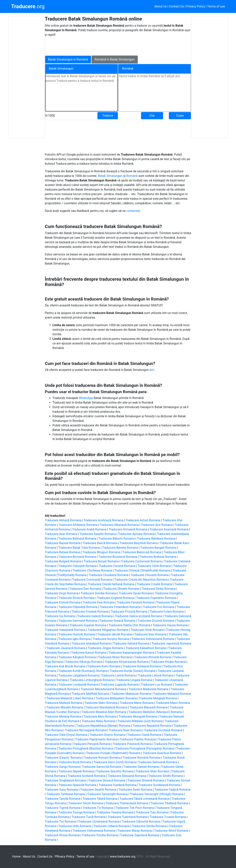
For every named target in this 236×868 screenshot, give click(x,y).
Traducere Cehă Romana (154, 566)
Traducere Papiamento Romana (96, 739)
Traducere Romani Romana (102, 758)
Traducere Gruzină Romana (156, 621)
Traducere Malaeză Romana (172, 694)
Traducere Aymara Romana (136, 534)
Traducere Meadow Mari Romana (104, 712)
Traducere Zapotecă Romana (140, 835)
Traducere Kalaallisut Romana (146, 648)
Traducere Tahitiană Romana (66, 794)
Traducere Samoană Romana (158, 762)
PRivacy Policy (64, 856)
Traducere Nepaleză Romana (152, 726)
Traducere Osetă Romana (144, 735)
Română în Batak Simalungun (115, 59)
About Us (161, 6)
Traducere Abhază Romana (63, 520)
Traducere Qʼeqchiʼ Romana (63, 758)
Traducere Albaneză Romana (119, 525)
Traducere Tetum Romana (86, 803)
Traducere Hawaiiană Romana (65, 630)
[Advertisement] (26, 77)
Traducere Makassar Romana (131, 694)
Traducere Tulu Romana (152, 812)
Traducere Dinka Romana (159, 589)
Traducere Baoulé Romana (63, 543)
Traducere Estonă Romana (63, 602)
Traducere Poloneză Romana (132, 744)
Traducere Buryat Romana (101, 561)
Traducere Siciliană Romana (86, 776)
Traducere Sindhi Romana (166, 776)
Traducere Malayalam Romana (116, 698)
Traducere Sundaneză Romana (159, 785)
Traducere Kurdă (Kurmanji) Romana (83, 671)
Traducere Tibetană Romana (169, 803)
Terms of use (216, 6)
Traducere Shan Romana (152, 771)
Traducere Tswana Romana (115, 812)
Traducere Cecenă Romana (117, 566)
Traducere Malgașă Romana (158, 698)
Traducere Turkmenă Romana (128, 817)
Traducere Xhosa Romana (62, 835)
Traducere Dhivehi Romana (121, 589)
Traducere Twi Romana (60, 821)
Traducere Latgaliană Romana (79, 675)
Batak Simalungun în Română (68, 59)
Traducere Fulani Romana (166, 612)
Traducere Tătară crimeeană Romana (144, 799)
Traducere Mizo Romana (100, 717)
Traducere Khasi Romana (115, 657)
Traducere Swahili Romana (98, 790)
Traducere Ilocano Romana (111, 639)
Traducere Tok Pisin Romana (134, 808)
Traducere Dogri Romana (62, 593)
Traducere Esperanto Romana (156, 598)
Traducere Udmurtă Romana (141, 821)
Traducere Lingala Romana (134, 680)
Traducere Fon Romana (159, 607)
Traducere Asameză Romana (169, 529)
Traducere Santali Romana (141, 767)
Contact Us (177, 6)
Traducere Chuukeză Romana (109, 575)
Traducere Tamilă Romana (63, 799)
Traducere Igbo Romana (74, 639)
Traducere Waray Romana (135, 831)
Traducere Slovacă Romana (107, 780)
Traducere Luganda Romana (120, 685)
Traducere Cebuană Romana (77, 566)
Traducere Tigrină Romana (63, 808)
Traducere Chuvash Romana (150, 575)
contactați (133, 211)
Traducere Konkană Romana (142, 666)
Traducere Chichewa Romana (92, 570)
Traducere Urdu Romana (75, 826)
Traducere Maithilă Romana (90, 694)
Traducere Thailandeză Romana (127, 803)
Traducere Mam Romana (101, 703)
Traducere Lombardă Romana (78, 685)
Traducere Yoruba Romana (100, 835)
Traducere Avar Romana (61, 534)
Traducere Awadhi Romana (98, 534)
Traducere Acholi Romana (143, 520)
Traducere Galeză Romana (95, 616)
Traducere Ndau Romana (98, 721)
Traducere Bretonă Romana (158, 557)
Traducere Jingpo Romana (106, 648)
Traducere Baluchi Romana (117, 539)
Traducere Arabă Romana (89, 529)
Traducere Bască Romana (100, 543)
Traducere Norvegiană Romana (86, 730)
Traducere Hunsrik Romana (77, 634)
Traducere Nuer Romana (125, 730)
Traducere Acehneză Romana (103, 520)
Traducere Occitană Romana (163, 730)
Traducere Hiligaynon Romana (108, 630)
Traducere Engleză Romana (115, 598)
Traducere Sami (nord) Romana (115, 762)
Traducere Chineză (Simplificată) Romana (142, 570)
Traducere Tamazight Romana (107, 794)
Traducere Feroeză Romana (135, 602)
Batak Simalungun (111, 176)
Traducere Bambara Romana (156, 539)
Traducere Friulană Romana (90, 612)
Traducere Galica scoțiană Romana (139, 616)
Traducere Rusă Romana (75, 762)
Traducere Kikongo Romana (84, 662)
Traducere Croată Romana (154, 584)
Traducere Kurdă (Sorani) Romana (132, 671)
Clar (152, 116)
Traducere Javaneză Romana (66, 648)
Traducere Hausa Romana (170, 625)
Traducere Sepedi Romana (76, 771)
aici (152, 370)
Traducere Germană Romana (78, 621)
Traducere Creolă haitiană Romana (111, 584)
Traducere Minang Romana (63, 717)
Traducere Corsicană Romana (92, 580)
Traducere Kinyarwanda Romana (127, 662)
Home (16, 856)
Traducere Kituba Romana (168, 662)
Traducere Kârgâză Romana (77, 657)
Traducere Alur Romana (157, 525)
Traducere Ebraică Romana (76, 598)
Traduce (108, 116)
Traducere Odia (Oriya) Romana (66, 735)
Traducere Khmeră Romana (152, 657)
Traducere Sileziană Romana (127, 776)
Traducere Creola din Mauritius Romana (141, 580)
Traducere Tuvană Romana (168, 817)
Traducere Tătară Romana (100, 799)
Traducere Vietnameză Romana (94, 831)
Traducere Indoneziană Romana (153, 639)
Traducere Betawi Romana (63, 552)
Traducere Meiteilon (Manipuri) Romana (155, 712)
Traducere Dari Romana (85, 589)
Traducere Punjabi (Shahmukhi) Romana (113, 753)
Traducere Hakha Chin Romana (129, 625)
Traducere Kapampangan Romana (131, 653)
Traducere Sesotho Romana (115, 771)
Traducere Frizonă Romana (129, 612)
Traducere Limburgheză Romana (92, 680)
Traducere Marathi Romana (65, 707)
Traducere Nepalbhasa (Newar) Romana (103, 726)
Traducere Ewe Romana (99, 602)
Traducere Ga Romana (60, 616)
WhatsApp (86, 398)
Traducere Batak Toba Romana (79, 548)
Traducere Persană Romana (92, 744)
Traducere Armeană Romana (128, 529)
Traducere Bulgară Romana (63, 561)
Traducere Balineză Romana (77, 539)
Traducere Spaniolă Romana (77, 785)
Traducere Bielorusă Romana (142, 552)
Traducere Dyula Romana (136, 593)
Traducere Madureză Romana (148, 689)
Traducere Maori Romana (173, 703)
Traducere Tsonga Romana (76, 812)
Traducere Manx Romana (137, 703)
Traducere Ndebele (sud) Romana (140, 721)
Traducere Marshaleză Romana (106, 707)
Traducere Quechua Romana (162, 753)
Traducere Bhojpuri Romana (101, 552)
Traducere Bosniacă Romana (118, 557)
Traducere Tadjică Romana (172, 790)
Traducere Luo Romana (157, 685)
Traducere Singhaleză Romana (65, 780)
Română (132, 176)
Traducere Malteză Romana (63, 703)
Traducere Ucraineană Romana (99, 821)
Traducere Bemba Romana (120, 548)
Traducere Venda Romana (149, 826)
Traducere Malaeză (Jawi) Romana (70, 698)
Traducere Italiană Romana (131, 643)
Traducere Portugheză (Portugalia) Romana (145, 748)
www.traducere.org (123, 856)
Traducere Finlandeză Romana (120, 607)
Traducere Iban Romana (150, 634)
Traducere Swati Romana (135, 790)
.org (28, 6)
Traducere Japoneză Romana (171, 643)
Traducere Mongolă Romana (138, 717)
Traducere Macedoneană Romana (104, 689)
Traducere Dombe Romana (99, 593)
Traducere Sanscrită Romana (102, 767)
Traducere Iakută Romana (115, 634)
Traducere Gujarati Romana (88, 625)
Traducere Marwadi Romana (148, 707)
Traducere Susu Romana (61, 790)
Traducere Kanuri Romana (88, 653)
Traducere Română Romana (142, 758)
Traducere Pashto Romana (138, 739)
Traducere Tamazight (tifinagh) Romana (157, 794)
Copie (180, 116)
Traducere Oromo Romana (107, 735)
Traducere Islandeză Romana (91, 643)
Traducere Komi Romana (104, 666)
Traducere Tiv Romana (98, 808)
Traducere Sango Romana (62, 767)
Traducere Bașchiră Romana (139, 543)
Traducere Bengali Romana (158, 548)
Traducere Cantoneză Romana (141, 561)
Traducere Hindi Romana (147, 630)
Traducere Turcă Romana (89, 817)
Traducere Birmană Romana (77, 557)
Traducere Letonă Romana (156, 675)
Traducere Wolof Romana (171, 831)
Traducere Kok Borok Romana (65, 666)
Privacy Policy (196, 6)
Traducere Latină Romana (118, 675)
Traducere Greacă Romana (117, 621)
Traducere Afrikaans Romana (78, 525)
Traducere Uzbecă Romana (111, 826)
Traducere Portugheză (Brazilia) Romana (86, 748)
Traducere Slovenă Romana (146, 780)
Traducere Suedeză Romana (118, 785)
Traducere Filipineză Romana (78, 607)
